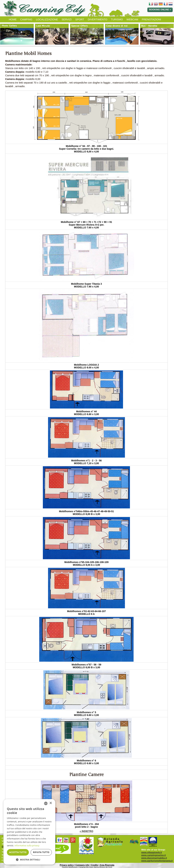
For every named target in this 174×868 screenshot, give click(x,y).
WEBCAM (132, 19)
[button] (29, 859)
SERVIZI (67, 19)
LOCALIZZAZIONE (47, 19)
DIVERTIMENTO (98, 19)
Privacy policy (67, 865)
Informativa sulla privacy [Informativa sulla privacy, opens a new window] (27, 846)
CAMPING (26, 19)
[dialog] (29, 832)
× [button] (51, 803)
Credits (94, 865)
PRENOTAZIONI (151, 19)
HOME (13, 19)
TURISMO (117, 19)
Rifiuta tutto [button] (41, 852)
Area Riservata (107, 865)
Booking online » (160, 10)
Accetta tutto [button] (18, 852)
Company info (82, 865)
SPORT (80, 19)
